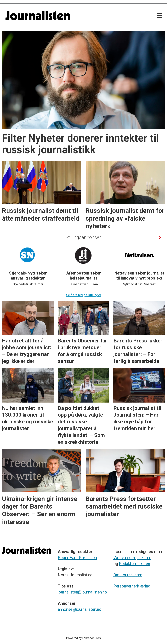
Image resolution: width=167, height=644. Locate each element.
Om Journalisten (128, 575)
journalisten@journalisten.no (82, 592)
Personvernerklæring (132, 586)
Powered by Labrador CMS (83, 638)
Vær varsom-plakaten (132, 558)
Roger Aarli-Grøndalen (77, 558)
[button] (160, 237)
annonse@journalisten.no (80, 609)
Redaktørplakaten (134, 564)
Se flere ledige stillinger (84, 295)
